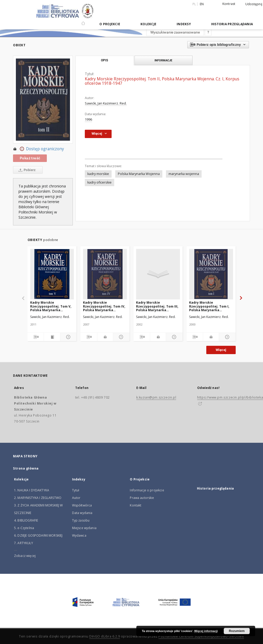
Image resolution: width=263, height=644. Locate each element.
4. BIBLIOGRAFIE (26, 520)
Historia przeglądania (232, 24)
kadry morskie (98, 174)
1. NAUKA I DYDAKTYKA (32, 490)
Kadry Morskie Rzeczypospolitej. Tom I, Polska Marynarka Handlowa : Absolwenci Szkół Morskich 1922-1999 (210, 306)
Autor (76, 498)
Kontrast (229, 4)
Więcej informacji (206, 631)
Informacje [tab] (163, 60)
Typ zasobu (81, 520)
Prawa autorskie (142, 498)
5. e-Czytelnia (24, 528)
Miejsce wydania (84, 528)
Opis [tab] (104, 60)
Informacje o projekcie (147, 490)
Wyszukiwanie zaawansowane (175, 32)
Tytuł (76, 490)
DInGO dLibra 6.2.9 (105, 636)
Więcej (221, 350)
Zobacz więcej (25, 556)
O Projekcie (110, 24)
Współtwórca (82, 505)
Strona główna (26, 468)
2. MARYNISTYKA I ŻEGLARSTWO (38, 498)
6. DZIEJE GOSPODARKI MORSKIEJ (38, 535)
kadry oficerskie (100, 182)
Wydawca (79, 535)
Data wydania (82, 513)
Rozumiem (237, 631)
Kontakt (136, 505)
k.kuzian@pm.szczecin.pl (156, 397)
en (202, 4)
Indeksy (184, 24)
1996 (88, 119)
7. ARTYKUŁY (24, 543)
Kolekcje (148, 24)
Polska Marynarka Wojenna (139, 174)
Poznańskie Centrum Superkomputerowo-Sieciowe (201, 636)
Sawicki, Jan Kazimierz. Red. (106, 103)
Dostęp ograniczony (39, 149)
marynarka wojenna (184, 174)
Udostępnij (254, 4)
